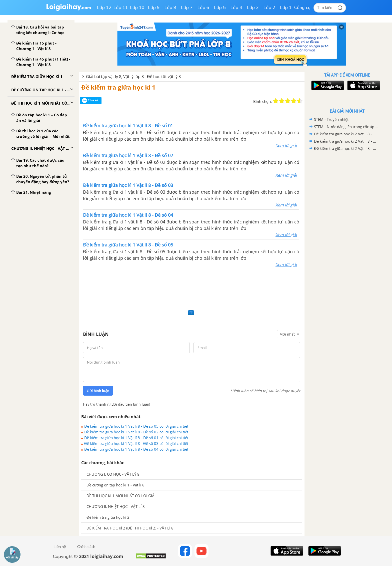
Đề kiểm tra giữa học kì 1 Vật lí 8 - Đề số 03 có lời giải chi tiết (136, 443)
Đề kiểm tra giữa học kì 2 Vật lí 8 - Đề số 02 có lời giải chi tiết (346, 141)
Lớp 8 (170, 8)
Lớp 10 (137, 8)
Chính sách (86, 547)
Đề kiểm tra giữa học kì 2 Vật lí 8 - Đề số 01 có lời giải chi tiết (346, 148)
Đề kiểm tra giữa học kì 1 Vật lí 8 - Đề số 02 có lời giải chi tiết (136, 432)
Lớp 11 (121, 8)
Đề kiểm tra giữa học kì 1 (118, 87)
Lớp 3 (253, 8)
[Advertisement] (192, 289)
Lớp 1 (286, 8)
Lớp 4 (236, 8)
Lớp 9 (154, 8)
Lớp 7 (187, 8)
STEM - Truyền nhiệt (331, 119)
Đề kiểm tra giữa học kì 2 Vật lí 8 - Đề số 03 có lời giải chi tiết (346, 134)
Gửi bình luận (98, 391)
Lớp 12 (104, 8)
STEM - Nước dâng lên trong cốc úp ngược (346, 127)
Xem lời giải (286, 145)
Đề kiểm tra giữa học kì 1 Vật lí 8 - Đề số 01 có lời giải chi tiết (136, 438)
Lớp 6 (203, 8)
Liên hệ (60, 547)
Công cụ (302, 8)
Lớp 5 (220, 8)
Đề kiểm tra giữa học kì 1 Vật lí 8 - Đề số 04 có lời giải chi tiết (136, 449)
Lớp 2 (269, 8)
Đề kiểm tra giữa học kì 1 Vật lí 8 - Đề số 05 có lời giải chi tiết (136, 426)
